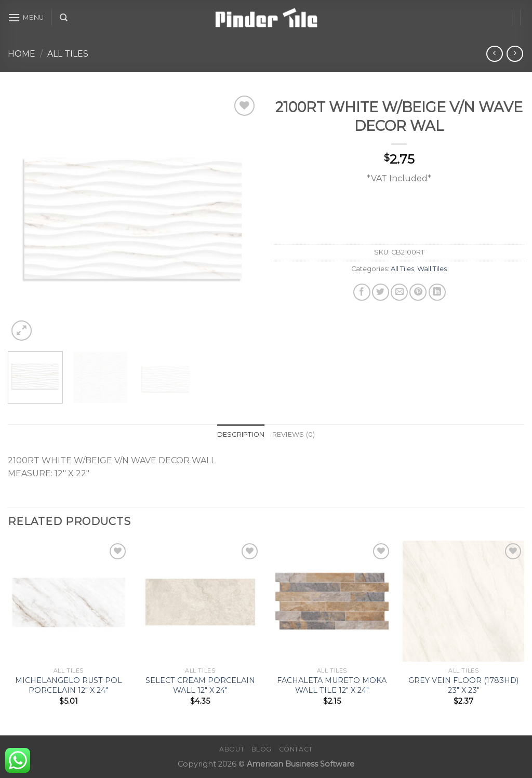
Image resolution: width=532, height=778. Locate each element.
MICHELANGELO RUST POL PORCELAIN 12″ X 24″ (69, 685)
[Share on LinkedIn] (437, 292)
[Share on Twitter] (381, 292)
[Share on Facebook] (362, 292)
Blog (262, 749)
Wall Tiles (432, 269)
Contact (296, 749)
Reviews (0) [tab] (294, 434)
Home (22, 54)
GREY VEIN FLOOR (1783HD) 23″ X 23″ (463, 685)
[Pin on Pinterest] (418, 292)
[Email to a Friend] (399, 292)
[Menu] (26, 17)
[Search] (64, 18)
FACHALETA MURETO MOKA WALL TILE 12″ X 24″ (332, 685)
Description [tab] (241, 434)
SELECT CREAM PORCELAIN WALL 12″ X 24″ (200, 685)
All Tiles (68, 54)
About (232, 749)
